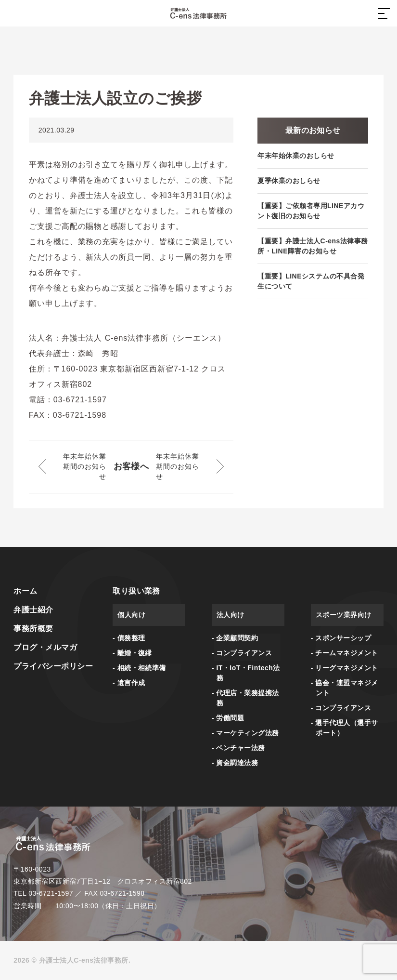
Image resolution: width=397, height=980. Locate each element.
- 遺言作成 (129, 683)
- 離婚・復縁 (132, 653)
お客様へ (131, 466)
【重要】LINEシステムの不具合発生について (311, 281)
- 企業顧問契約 (235, 638)
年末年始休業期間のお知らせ (84, 466)
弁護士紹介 (33, 610)
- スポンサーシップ (341, 638)
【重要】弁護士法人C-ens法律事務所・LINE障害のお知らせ (313, 246)
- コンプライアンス (242, 653)
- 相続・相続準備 (139, 668)
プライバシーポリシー (53, 666)
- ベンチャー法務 (238, 748)
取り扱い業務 (136, 591)
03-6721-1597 (51, 893)
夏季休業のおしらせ (289, 181)
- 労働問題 (228, 718)
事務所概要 (33, 629)
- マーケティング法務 (245, 733)
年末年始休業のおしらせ (296, 156)
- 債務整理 (129, 638)
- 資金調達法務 (235, 763)
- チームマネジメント (345, 653)
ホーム (25, 591)
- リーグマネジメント (345, 668)
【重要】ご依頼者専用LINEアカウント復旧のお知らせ (311, 211)
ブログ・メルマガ (45, 647)
